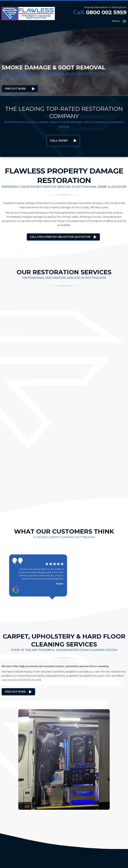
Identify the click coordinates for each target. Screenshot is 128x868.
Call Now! (59, 140)
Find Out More (15, 89)
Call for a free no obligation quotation (60, 237)
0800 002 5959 (106, 12)
